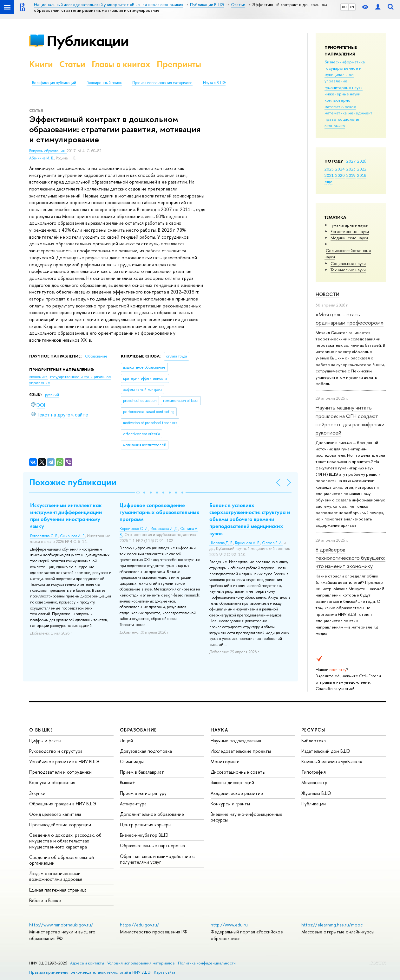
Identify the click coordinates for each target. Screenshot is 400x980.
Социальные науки (348, 263)
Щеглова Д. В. (221, 543)
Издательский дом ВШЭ (326, 751)
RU (344, 7)
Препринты (179, 64)
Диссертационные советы (238, 772)
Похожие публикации (73, 482)
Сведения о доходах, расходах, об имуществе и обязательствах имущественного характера (65, 841)
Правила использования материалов (162, 83)
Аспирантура (133, 804)
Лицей (126, 741)
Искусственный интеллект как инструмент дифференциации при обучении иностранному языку (66, 516)
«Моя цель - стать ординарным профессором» (350, 318)
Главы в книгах (121, 64)
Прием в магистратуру (143, 793)
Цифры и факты (45, 741)
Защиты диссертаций (232, 782)
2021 (329, 175)
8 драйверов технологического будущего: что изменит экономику (351, 558)
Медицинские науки (349, 238)
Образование (96, 356)
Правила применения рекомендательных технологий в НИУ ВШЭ (90, 972)
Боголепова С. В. (44, 536)
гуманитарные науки (344, 87)
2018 (362, 175)
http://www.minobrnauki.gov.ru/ (61, 925)
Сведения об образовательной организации (62, 860)
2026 (362, 161)
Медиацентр (314, 782)
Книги (41, 64)
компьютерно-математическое (340, 103)
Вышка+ (128, 782)
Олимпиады (132, 761)
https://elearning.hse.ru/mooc (332, 925)
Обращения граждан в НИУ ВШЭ (63, 804)
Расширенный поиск (104, 83)
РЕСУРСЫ (313, 730)
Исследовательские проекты (241, 751)
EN (352, 7)
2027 (351, 161)
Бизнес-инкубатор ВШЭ (144, 835)
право (330, 119)
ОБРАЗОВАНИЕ (138, 730)
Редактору (378, 962)
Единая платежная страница (58, 890)
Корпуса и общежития (52, 782)
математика (336, 113)
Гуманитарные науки (349, 225)
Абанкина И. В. (42, 158)
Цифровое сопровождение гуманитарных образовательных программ (160, 512)
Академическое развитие (237, 793)
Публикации (88, 41)
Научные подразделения (236, 741)
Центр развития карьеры (146, 825)
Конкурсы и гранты (230, 804)
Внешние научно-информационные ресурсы (246, 817)
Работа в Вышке (45, 900)
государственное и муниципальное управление (343, 74)
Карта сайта (164, 972)
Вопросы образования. (48, 151)
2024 (340, 169)
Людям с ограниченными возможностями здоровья (56, 876)
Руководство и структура (56, 751)
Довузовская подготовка (146, 751)
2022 (362, 169)
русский (52, 395)
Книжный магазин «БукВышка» (332, 761)
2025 (329, 169)
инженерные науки (342, 94)
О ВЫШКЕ (41, 730)
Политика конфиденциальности (207, 963)
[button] (138, 493)
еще (328, 182)
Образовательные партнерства (152, 845)
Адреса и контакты (87, 963)
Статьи (72, 64)
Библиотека (314, 741)
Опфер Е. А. (272, 543)
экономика (335, 126)
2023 (351, 169)
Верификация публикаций (54, 83)
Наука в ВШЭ (214, 83)
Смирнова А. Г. (72, 536)
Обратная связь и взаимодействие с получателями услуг (157, 859)
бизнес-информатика (345, 62)
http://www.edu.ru (229, 925)
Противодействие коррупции (60, 825)
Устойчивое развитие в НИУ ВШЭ (64, 761)
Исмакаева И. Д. (164, 529)
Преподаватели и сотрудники (60, 772)
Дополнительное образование (152, 814)
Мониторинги (225, 761)
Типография (314, 772)
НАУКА (219, 730)
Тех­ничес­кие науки (348, 270)
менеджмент (360, 113)
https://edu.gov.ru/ (140, 925)
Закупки (37, 793)
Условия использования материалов (141, 963)
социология (349, 119)
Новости (328, 294)
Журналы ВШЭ (316, 793)
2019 (351, 175)
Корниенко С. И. (134, 529)
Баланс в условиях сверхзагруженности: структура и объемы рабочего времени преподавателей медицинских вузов (250, 519)
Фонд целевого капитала (55, 814)
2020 (340, 175)
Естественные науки (350, 231)
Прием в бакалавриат (142, 772)
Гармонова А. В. (248, 543)
